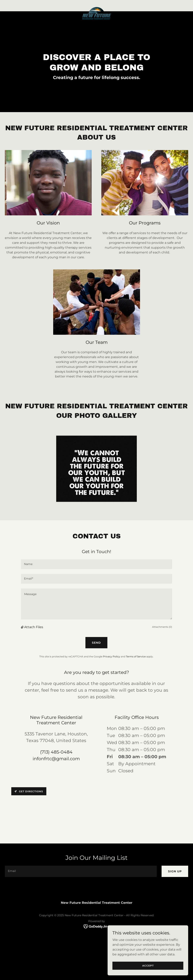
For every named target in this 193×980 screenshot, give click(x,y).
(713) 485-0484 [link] (56, 752)
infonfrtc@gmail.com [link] (56, 759)
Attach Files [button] (34, 627)
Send (96, 643)
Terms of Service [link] (136, 656)
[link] (96, 8)
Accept (148, 966)
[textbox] (96, 564)
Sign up (175, 871)
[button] (23, 627)
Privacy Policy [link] (112, 656)
